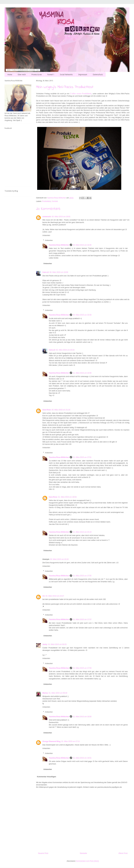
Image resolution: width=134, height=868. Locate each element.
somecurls (47, 216)
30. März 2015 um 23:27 (55, 596)
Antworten (46, 235)
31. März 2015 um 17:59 (82, 668)
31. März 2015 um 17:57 (82, 619)
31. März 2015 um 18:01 (82, 758)
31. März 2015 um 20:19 (82, 532)
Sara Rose (47, 410)
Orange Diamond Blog (51, 741)
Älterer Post (123, 853)
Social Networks (66, 75)
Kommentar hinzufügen (47, 777)
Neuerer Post (43, 853)
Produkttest (47, 201)
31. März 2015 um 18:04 (67, 497)
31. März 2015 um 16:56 (82, 373)
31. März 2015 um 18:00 (82, 716)
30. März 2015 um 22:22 (59, 559)
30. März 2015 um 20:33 (65, 350)
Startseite (83, 853)
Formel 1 (51, 75)
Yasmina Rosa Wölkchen (59, 245)
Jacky (45, 644)
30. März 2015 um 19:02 (61, 216)
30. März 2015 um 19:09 (59, 272)
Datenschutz (98, 75)
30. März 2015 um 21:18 (61, 410)
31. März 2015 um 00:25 (57, 644)
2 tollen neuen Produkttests (81, 94)
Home (10, 75)
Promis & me (37, 75)
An (44, 596)
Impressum (83, 75)
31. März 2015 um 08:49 (58, 693)
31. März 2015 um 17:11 (70, 741)
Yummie (55, 201)
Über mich (22, 75)
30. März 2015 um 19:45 (82, 245)
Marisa (45, 693)
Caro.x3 (46, 272)
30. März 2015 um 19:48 (82, 315)
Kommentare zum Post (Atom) (87, 861)
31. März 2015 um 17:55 (82, 576)
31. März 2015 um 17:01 (82, 457)
